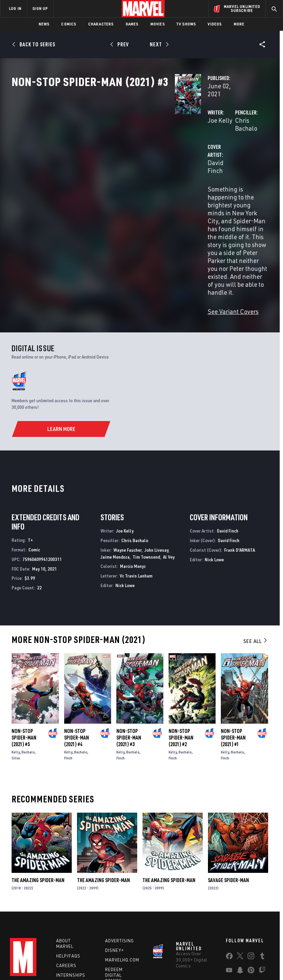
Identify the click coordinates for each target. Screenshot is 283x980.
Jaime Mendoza (115, 483)
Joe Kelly (106, 141)
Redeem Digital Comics (114, 903)
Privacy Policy (53, 956)
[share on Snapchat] (240, 899)
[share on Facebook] (229, 885)
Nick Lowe (125, 511)
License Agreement (251, 956)
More (239, 24)
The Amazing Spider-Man (38, 806)
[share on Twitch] (262, 899)
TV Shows (186, 24)
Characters (101, 24)
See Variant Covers (119, 237)
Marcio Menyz (133, 492)
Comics (69, 24)
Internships (71, 903)
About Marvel (65, 871)
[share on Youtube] (229, 899)
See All (256, 567)
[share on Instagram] (251, 885)
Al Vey (169, 483)
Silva (16, 684)
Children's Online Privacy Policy (200, 956)
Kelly (16, 678)
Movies (158, 24)
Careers (66, 893)
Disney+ (115, 878)
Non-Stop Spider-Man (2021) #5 (24, 664)
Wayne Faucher (127, 476)
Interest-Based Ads (123, 964)
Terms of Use (23, 956)
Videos (215, 24)
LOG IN (15, 8)
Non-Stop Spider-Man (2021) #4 (77, 664)
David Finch (109, 168)
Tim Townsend (146, 483)
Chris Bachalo (197, 141)
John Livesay (156, 476)
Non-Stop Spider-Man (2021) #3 (129, 664)
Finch (68, 684)
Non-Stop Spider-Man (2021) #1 (233, 664)
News (44, 24)
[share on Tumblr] (262, 885)
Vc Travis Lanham (136, 502)
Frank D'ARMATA (240, 476)
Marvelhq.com (122, 887)
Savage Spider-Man (228, 806)
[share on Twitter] (240, 885)
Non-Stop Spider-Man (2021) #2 (181, 664)
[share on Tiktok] (229, 913)
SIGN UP (40, 8)
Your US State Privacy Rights (97, 956)
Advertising (120, 869)
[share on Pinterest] (251, 899)
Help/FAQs (68, 883)
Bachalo (28, 678)
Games (132, 24)
